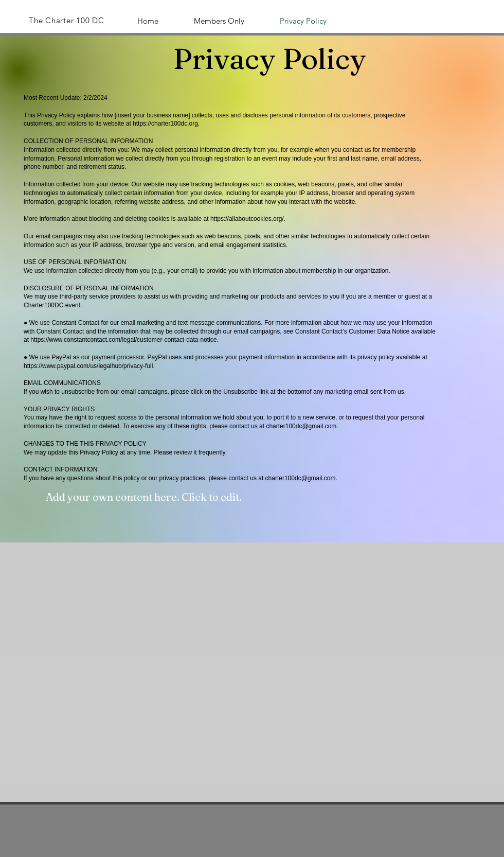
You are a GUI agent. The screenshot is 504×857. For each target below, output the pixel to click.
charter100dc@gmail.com (301, 426)
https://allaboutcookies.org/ (247, 219)
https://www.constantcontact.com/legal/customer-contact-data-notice (123, 340)
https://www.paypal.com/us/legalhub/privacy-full (88, 366)
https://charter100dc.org (165, 124)
